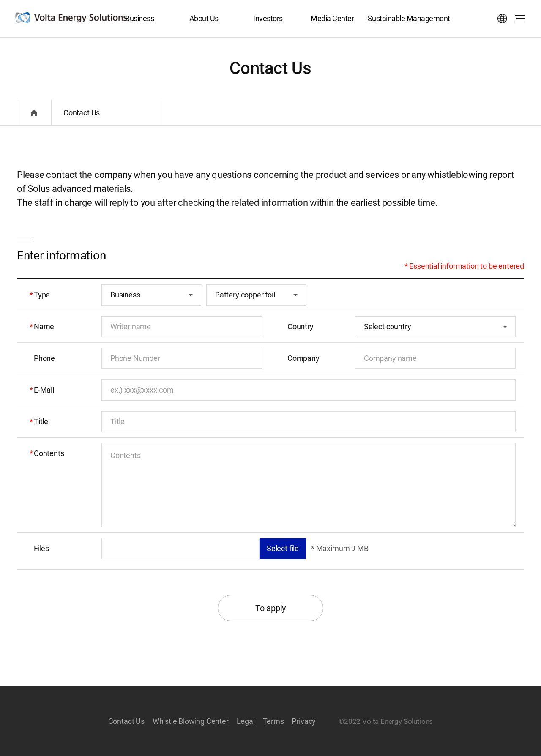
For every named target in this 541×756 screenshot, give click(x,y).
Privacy (304, 721)
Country (301, 326)
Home (34, 113)
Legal (246, 721)
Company (303, 358)
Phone (44, 358)
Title (41, 422)
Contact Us (126, 721)
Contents (49, 453)
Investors (268, 18)
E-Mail (44, 390)
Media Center (332, 18)
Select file (283, 548)
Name (44, 326)
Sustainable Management (409, 18)
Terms (273, 721)
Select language (502, 19)
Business (139, 18)
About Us (204, 18)
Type (42, 295)
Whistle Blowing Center (191, 721)
